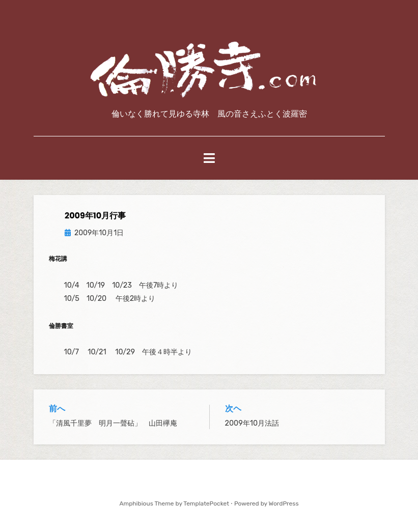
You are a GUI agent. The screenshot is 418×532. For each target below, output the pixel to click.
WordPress (284, 503)
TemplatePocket (206, 503)
